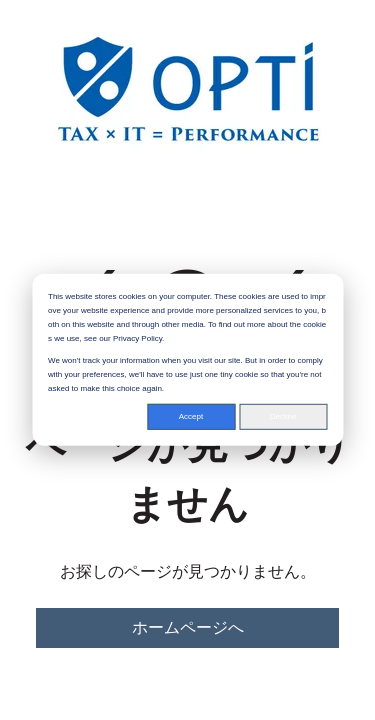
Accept (191, 416)
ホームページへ (188, 627)
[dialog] (187, 360)
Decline (283, 416)
